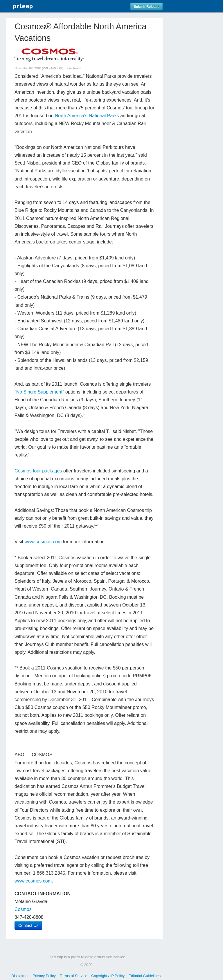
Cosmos (23, 909)
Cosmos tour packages (38, 471)
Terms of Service (73, 976)
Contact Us (28, 925)
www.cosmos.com (43, 542)
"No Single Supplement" (39, 392)
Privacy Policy (44, 976)
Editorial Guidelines (145, 976)
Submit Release (146, 7)
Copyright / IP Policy (108, 976)
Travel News (72, 68)
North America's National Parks (87, 116)
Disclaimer (20, 976)
